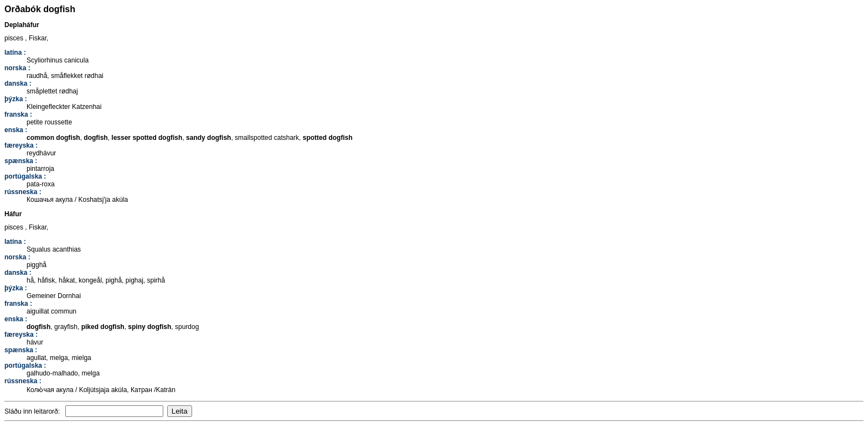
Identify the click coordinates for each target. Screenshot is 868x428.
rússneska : (23, 192)
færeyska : (21, 145)
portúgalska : (25, 176)
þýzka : (16, 99)
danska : (18, 83)
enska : (16, 130)
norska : (17, 68)
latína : (15, 53)
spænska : (21, 161)
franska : (18, 114)
